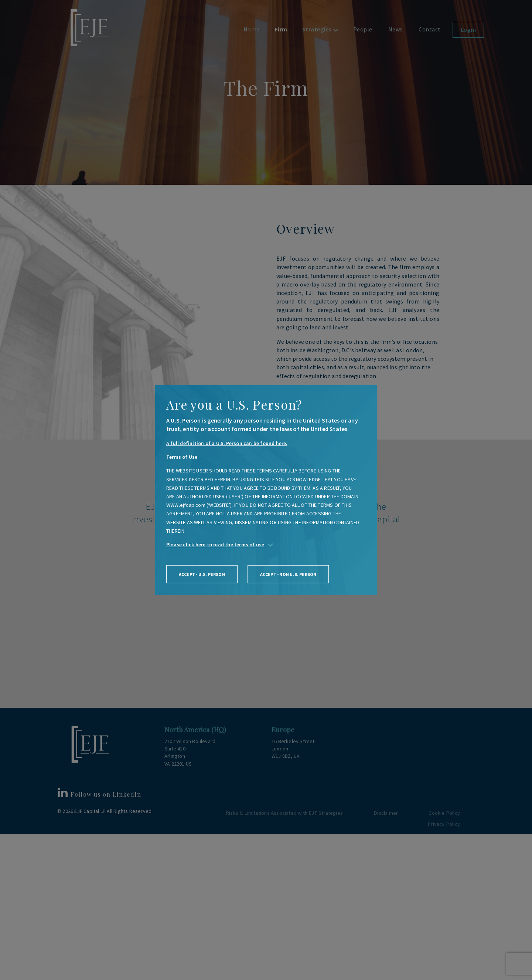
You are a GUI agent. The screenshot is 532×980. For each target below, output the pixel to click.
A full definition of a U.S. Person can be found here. (227, 443)
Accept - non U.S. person (291, 575)
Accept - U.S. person (203, 575)
